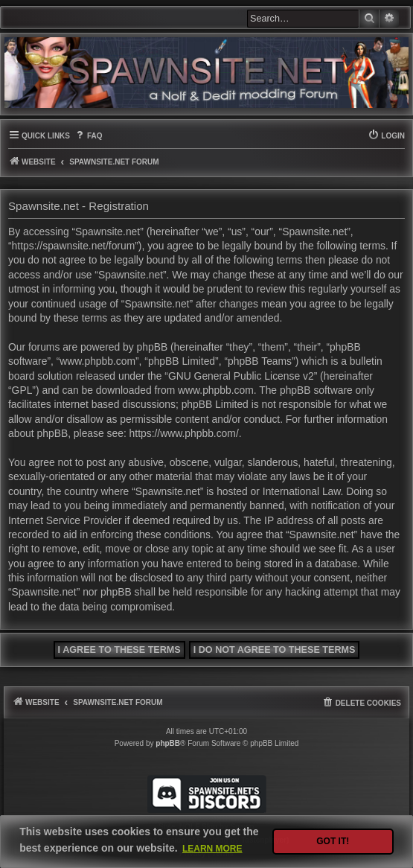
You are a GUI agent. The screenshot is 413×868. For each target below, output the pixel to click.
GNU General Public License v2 (241, 376)
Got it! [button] (333, 841)
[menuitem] (88, 136)
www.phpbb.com (216, 390)
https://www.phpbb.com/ (184, 433)
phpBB (168, 743)
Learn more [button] (212, 849)
